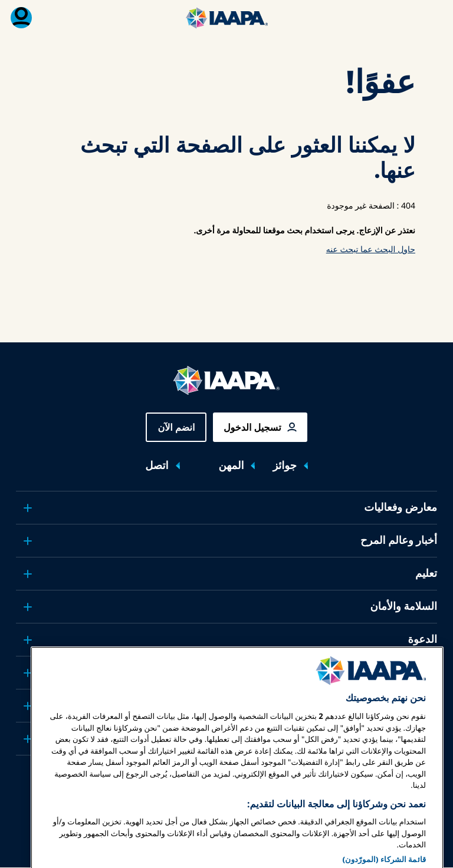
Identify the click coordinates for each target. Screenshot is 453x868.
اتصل (157, 466)
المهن (232, 466)
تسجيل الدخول (252, 427)
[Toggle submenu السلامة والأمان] (28, 607)
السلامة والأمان (403, 606)
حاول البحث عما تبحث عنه (371, 250)
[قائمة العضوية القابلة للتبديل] (21, 18)
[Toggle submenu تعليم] (28, 574)
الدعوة (423, 639)
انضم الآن (176, 427)
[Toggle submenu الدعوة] (28, 640)
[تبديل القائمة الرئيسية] (432, 18)
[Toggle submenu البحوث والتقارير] (28, 673)
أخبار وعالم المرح (399, 540)
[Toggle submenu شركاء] (28, 739)
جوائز (284, 466)
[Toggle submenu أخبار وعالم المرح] (28, 541)
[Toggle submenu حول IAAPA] (28, 706)
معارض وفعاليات (401, 507)
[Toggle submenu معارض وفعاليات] (28, 508)
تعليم (426, 573)
